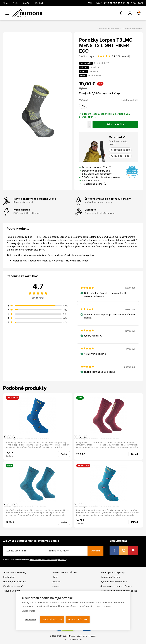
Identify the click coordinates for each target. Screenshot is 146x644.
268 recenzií (38, 298)
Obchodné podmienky (15, 572)
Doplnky (127, 29)
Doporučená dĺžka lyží (15, 582)
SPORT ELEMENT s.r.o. (66, 636)
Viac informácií (28, 611)
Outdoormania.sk (106, 29)
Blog (5, 3)
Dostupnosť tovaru (110, 577)
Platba (55, 577)
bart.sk (79, 639)
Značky (27, 3)
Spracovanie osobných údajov (116, 586)
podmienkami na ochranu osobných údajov (48, 560)
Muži (119, 29)
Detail (64, 454)
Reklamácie (9, 577)
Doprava (56, 582)
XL (83, 106)
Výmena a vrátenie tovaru (114, 582)
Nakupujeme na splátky (113, 572)
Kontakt (39, 3)
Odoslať (95, 551)
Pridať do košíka (115, 124)
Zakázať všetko (52, 620)
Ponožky (138, 29)
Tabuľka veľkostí (130, 100)
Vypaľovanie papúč (13, 586)
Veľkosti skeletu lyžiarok (64, 572)
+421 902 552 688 (120, 150)
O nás (15, 3)
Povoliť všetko (78, 620)
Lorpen (91, 56)
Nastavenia (30, 620)
